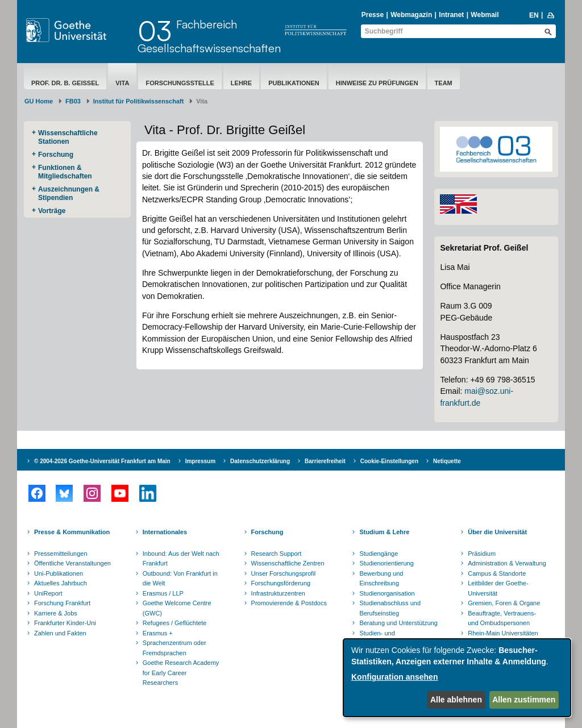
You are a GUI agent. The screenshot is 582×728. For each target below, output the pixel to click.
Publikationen (294, 83)
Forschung (56, 155)
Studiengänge (379, 554)
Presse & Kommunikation (72, 532)
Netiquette (447, 461)
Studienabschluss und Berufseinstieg (390, 608)
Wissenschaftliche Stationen (68, 137)
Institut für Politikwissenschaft (139, 101)
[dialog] (457, 678)
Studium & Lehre (384, 532)
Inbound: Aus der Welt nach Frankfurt (181, 559)
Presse (373, 15)
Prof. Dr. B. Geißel (65, 83)
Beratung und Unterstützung (398, 623)
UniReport (48, 593)
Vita (122, 83)
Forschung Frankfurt (62, 603)
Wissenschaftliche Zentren (288, 563)
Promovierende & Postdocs (289, 603)
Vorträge (52, 211)
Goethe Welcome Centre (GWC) (177, 608)
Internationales (165, 532)
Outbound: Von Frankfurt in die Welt (180, 579)
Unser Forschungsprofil (284, 573)
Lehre (241, 83)
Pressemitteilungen (61, 554)
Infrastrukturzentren (278, 593)
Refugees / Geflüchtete (175, 623)
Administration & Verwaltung (507, 563)
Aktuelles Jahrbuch (61, 583)
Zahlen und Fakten (60, 633)
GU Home (39, 101)
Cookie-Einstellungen (389, 461)
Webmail (485, 15)
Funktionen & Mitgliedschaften (65, 172)
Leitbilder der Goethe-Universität (498, 588)
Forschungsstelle (180, 83)
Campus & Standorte (497, 573)
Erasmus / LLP (163, 593)
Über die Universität (497, 532)
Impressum (200, 461)
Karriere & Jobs (56, 613)
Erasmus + (158, 633)
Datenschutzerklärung (260, 461)
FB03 (73, 101)
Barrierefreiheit (325, 461)
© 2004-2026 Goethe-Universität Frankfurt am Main (102, 461)
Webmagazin (411, 15)
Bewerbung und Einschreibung (381, 579)
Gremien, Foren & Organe (504, 603)
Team (444, 83)
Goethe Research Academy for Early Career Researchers (181, 673)
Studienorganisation (387, 593)
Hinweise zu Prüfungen (377, 83)
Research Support (277, 554)
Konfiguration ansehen (394, 677)
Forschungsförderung (281, 583)
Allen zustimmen (524, 700)
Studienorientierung (386, 563)
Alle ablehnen (456, 700)
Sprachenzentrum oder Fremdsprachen (174, 648)
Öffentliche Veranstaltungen (72, 563)
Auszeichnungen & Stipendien (69, 194)
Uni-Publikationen (59, 573)
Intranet (451, 15)
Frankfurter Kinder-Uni (65, 623)
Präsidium (482, 554)
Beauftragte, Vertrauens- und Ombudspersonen (502, 618)
